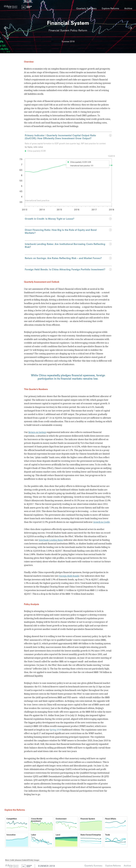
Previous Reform (6, 28)
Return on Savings (37, 432)
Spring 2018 (55, 730)
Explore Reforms (110, 9)
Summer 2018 (46, 866)
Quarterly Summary (86, 9)
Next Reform (130, 28)
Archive (128, 9)
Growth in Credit (101, 522)
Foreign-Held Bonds (69, 576)
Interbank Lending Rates (51, 540)
